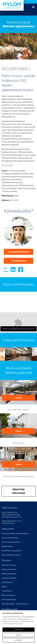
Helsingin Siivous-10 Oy (11, 517)
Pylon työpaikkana (9, 574)
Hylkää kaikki (19, 640)
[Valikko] (33, 7)
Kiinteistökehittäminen (11, 542)
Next (33, 354)
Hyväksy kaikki (19, 630)
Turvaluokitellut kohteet (11, 555)
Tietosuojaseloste (9, 600)
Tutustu (18, 398)
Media (4, 587)
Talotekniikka (7, 546)
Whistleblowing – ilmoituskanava (15, 604)
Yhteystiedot (7, 591)
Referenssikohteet (9, 569)
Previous (4, 354)
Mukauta (18, 635)
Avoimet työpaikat (9, 578)
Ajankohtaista (7, 582)
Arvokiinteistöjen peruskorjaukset (15, 533)
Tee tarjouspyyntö (18, 261)
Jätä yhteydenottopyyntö (19, 252)
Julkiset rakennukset (10, 538)
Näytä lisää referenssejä (18, 491)
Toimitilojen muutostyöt (11, 551)
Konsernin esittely (9, 565)
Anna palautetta (8, 595)
